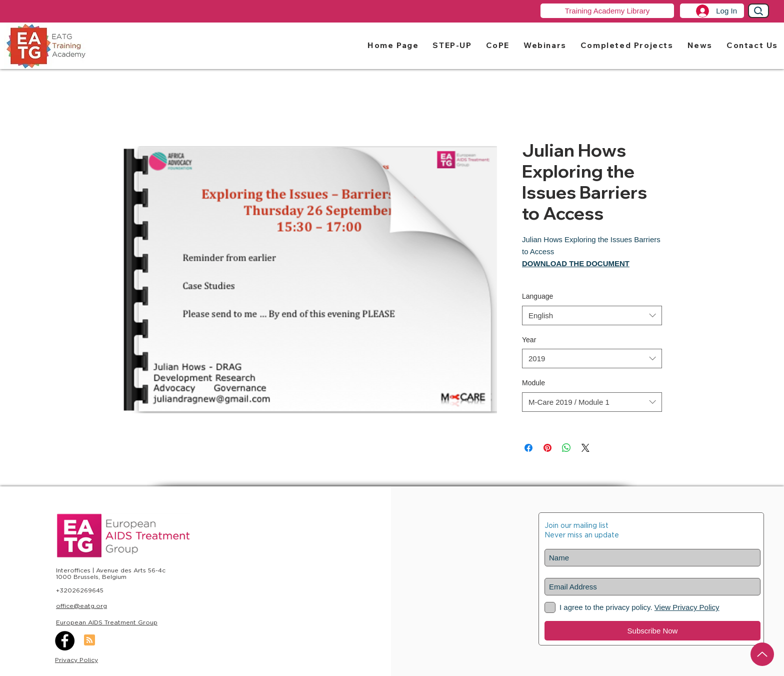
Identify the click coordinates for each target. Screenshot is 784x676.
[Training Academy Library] (607, 11)
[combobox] (592, 315)
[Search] (758, 11)
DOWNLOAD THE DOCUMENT (576, 263)
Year (529, 340)
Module (533, 383)
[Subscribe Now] (652, 631)
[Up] (762, 654)
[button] (452, 45)
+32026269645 (80, 590)
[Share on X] (585, 448)
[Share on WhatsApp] (566, 448)
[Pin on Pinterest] (547, 448)
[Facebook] (65, 641)
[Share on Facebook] (528, 448)
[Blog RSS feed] (89, 640)
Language (537, 296)
